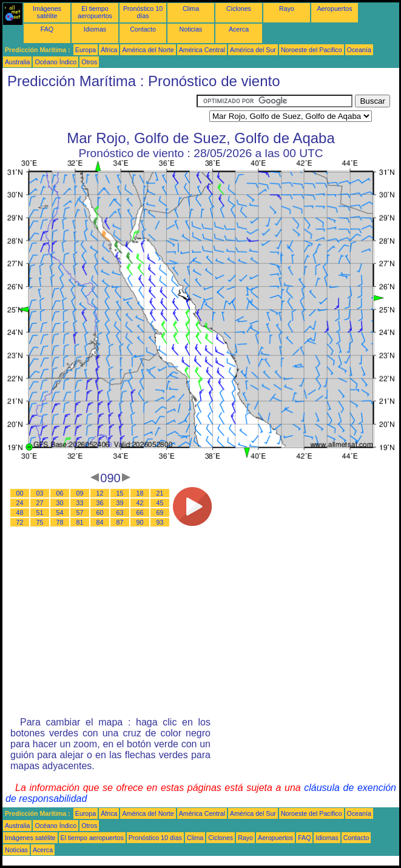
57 (80, 513)
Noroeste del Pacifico (312, 50)
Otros (89, 62)
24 (20, 503)
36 (100, 503)
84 (100, 522)
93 (160, 522)
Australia (17, 62)
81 (80, 522)
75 (40, 522)
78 (60, 522)
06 (60, 493)
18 (140, 493)
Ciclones (239, 8)
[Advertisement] (99, 110)
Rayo (287, 8)
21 (160, 493)
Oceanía (359, 50)
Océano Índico (56, 62)
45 (160, 503)
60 (100, 513)
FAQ (47, 29)
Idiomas (95, 29)
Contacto (143, 29)
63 (120, 513)
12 (100, 493)
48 (20, 513)
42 (140, 503)
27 (40, 503)
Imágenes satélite (47, 12)
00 (20, 493)
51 (40, 513)
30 (60, 503)
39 (120, 503)
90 (140, 522)
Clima (191, 8)
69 (160, 513)
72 (20, 522)
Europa (86, 50)
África (109, 50)
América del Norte (148, 50)
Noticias (191, 29)
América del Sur (253, 50)
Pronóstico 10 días (143, 12)
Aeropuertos (334, 8)
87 (120, 522)
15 (120, 493)
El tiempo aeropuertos (95, 12)
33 (80, 503)
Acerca (239, 29)
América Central (202, 50)
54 (60, 513)
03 (40, 493)
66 (140, 513)
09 (80, 493)
